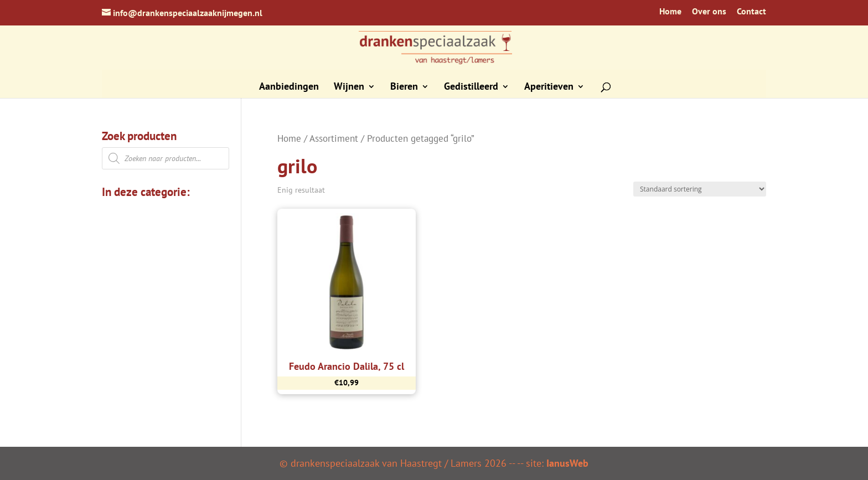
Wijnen (349, 87)
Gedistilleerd (471, 87)
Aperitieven (549, 87)
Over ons (709, 12)
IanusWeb (567, 463)
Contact (751, 12)
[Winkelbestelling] (700, 189)
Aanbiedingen (289, 87)
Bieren (404, 87)
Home (670, 12)
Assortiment (334, 138)
